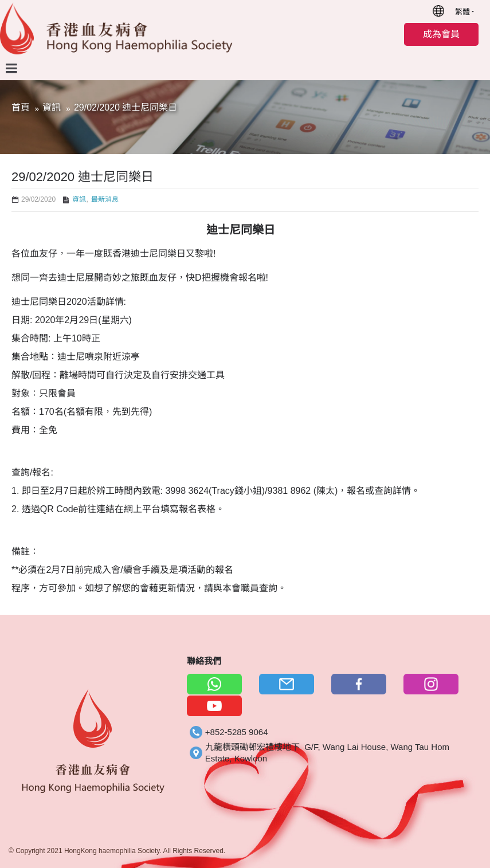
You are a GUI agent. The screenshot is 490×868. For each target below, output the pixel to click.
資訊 (52, 107)
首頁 (21, 107)
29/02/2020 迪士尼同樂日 (126, 107)
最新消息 (105, 199)
